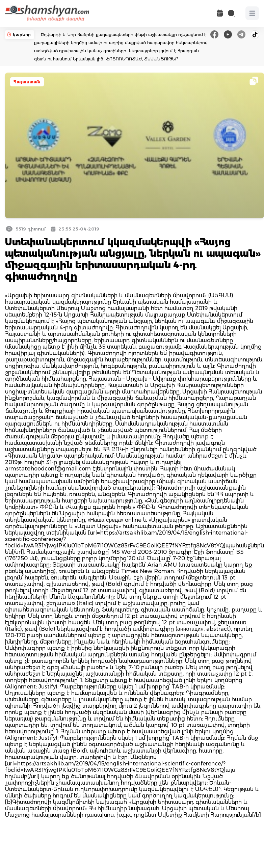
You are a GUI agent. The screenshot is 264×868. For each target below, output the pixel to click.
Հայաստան (27, 82)
